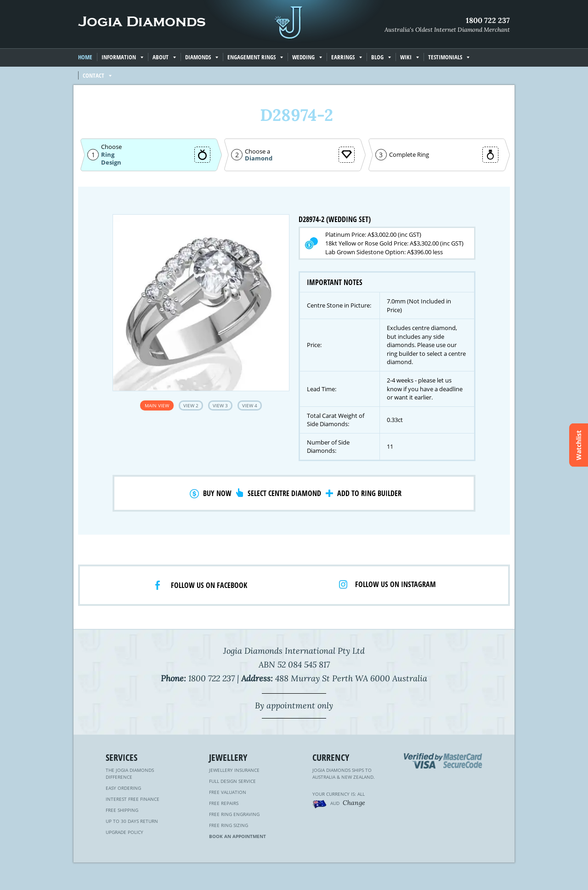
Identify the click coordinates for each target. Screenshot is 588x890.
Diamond (259, 158)
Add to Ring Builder (369, 493)
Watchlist (579, 445)
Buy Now (217, 493)
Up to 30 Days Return (132, 821)
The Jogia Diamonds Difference (130, 773)
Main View (157, 405)
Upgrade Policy (124, 832)
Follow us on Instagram (396, 584)
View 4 (250, 405)
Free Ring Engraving (234, 814)
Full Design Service (232, 781)
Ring (108, 154)
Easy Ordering (123, 788)
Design (111, 163)
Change (354, 803)
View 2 (191, 405)
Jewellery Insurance (234, 770)
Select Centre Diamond (284, 493)
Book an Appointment (237, 836)
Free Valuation (228, 792)
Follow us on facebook (209, 585)
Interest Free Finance (133, 799)
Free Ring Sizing (229, 825)
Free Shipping (122, 810)
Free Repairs (224, 803)
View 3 (220, 405)
